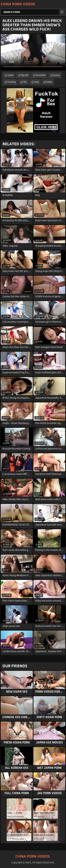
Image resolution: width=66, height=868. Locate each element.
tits (25, 82)
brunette (41, 75)
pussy (57, 75)
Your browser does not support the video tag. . (33, 52)
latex (49, 82)
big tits (25, 75)
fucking (12, 82)
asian (11, 75)
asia (37, 82)
